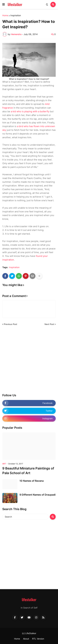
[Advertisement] (29, 360)
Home (5, 15)
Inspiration (16, 15)
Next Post (49, 324)
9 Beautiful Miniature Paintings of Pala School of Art (28, 471)
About (26, 639)
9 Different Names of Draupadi (38, 495)
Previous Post (11, 324)
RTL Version (38, 639)
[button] (4, 4)
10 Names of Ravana (32, 481)
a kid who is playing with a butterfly (30, 111)
